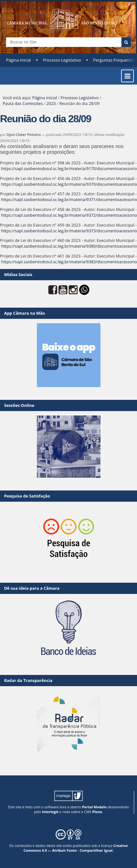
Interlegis (50, 812)
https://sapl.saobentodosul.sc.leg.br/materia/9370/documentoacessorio (69, 184)
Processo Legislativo (62, 60)
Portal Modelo (94, 807)
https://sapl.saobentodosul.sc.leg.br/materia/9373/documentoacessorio (69, 231)
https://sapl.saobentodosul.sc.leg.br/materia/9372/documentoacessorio (69, 215)
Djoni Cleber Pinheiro (24, 135)
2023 (51, 103)
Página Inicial (18, 60)
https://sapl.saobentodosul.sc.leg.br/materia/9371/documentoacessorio (69, 199)
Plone (97, 812)
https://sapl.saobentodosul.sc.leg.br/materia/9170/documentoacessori (68, 168)
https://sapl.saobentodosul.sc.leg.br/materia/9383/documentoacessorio (69, 262)
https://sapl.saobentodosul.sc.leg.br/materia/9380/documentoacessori (68, 246)
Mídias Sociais (18, 274)
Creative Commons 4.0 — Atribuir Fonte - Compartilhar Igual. (76, 848)
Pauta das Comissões (23, 103)
